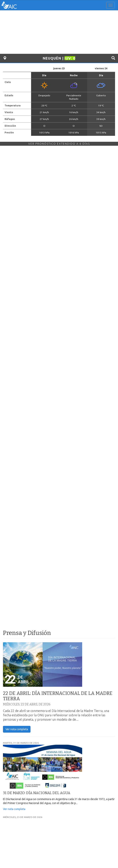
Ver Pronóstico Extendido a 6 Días (59, 144)
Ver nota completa (17, 729)
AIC (15, 5)
